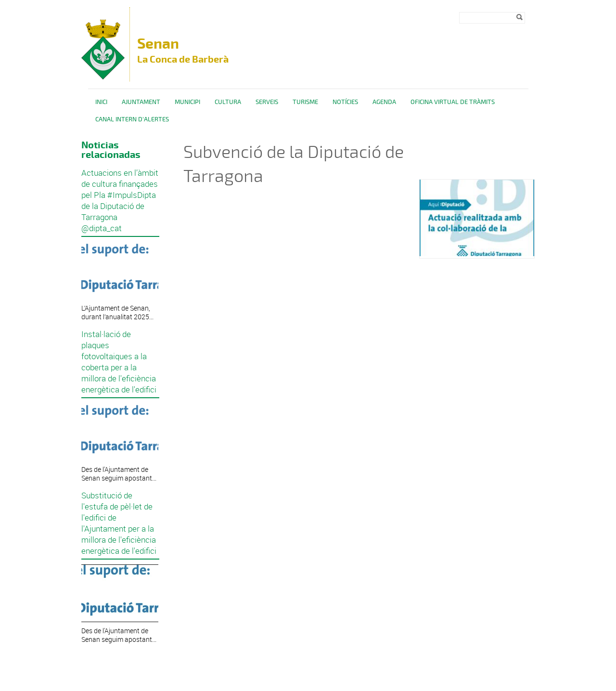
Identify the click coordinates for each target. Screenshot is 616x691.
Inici (101, 102)
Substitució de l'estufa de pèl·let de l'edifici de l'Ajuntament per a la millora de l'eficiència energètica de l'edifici (119, 523)
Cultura (228, 102)
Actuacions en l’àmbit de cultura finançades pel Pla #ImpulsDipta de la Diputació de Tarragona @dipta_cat (120, 200)
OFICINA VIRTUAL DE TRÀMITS (453, 102)
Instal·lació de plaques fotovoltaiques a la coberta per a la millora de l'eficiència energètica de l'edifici (119, 362)
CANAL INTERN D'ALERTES (132, 119)
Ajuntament (141, 102)
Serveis (267, 102)
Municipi (187, 102)
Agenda (384, 102)
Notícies (345, 102)
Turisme (305, 102)
